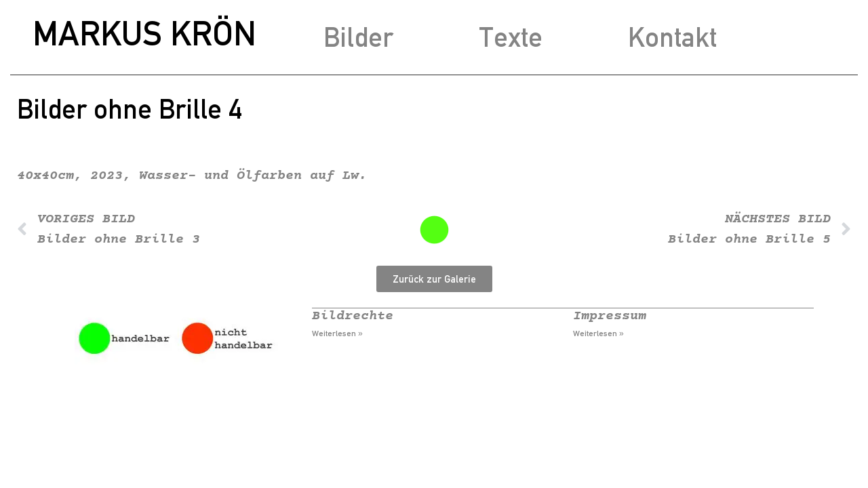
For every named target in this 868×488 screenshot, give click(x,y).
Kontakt (672, 37)
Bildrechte (353, 316)
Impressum (610, 316)
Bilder (358, 37)
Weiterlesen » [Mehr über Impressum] (598, 333)
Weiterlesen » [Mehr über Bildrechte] (337, 333)
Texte (511, 37)
